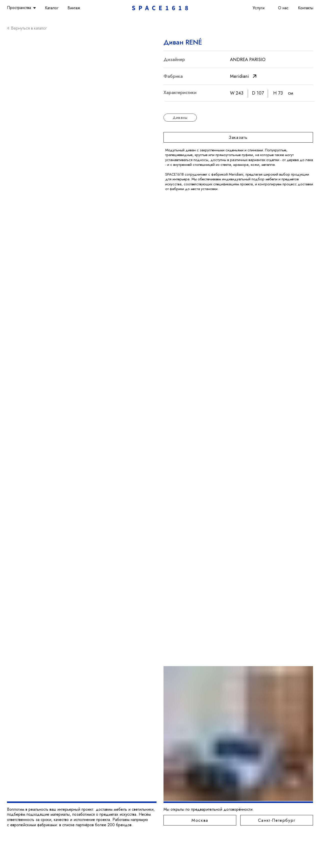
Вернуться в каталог (29, 28)
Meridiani (239, 76)
